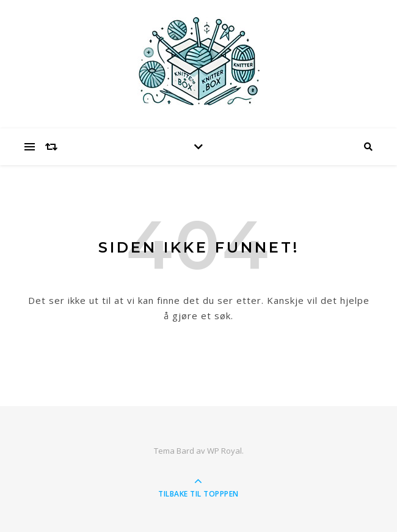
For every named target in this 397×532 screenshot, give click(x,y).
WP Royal (224, 451)
